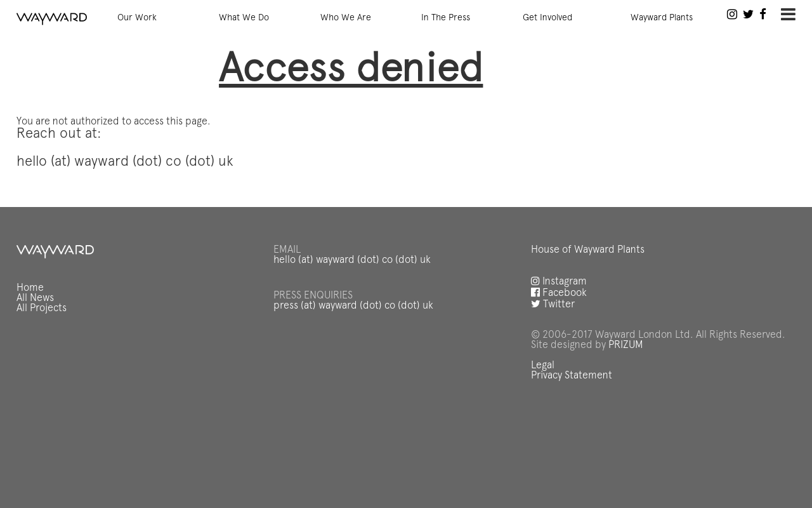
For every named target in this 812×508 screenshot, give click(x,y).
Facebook (559, 293)
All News (35, 298)
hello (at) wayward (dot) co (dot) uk (352, 260)
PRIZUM (626, 345)
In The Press (446, 18)
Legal (543, 366)
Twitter (553, 305)
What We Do (244, 18)
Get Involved (547, 18)
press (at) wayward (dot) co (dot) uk (353, 306)
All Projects (42, 309)
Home (30, 288)
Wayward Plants (662, 18)
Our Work (137, 18)
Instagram (559, 282)
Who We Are (346, 18)
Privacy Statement (572, 376)
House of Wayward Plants (588, 250)
